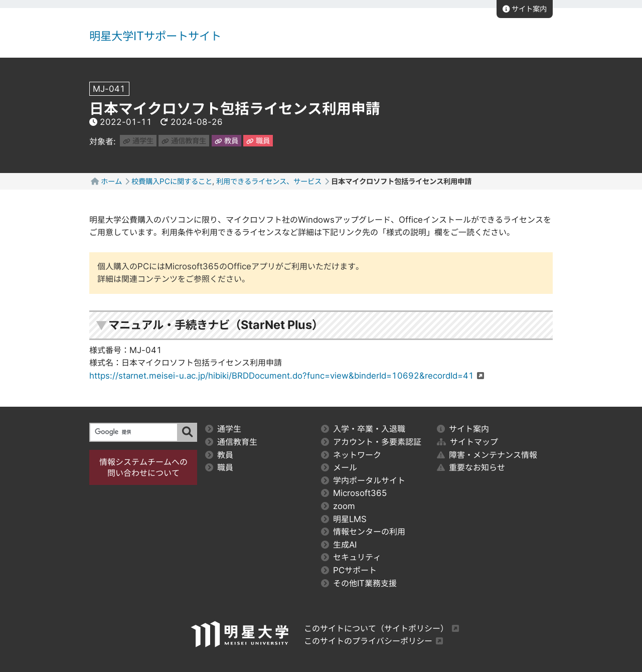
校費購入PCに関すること (172, 181)
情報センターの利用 (363, 532)
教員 (226, 141)
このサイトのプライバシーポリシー (368, 641)
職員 (258, 141)
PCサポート (349, 570)
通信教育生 (184, 141)
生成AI (339, 545)
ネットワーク (351, 455)
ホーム (111, 181)
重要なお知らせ (471, 467)
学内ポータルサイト (363, 480)
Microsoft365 (354, 493)
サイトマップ (467, 442)
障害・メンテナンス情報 (487, 455)
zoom (338, 506)
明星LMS (344, 519)
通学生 (138, 141)
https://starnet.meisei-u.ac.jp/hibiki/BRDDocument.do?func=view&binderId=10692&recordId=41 (282, 376)
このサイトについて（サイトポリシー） (376, 628)
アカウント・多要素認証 (371, 442)
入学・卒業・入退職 (363, 429)
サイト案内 (525, 9)
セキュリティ (351, 557)
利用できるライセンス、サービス (269, 181)
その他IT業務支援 (359, 583)
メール (339, 467)
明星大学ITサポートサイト (155, 36)
